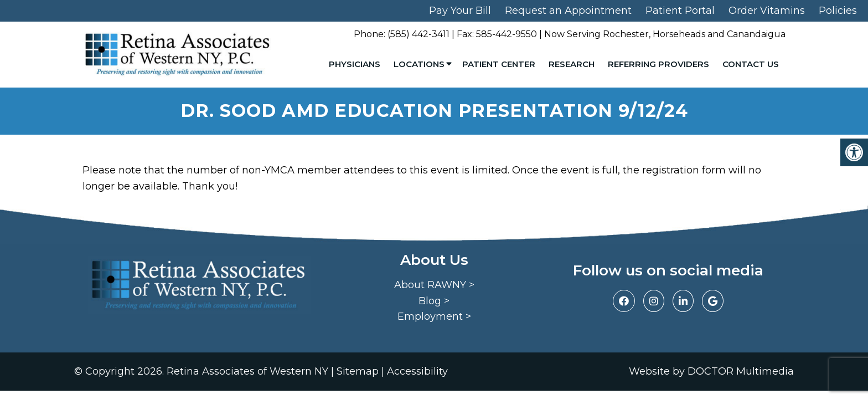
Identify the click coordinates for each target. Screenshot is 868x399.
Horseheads (679, 34)
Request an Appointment (568, 11)
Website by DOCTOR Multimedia (711, 371)
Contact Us (751, 64)
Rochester (626, 34)
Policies (838, 11)
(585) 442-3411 (418, 34)
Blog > (434, 301)
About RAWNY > (434, 285)
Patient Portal (680, 11)
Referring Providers (658, 64)
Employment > (434, 316)
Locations (419, 64)
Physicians (355, 64)
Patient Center (499, 64)
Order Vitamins (767, 11)
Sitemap (358, 371)
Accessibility (417, 371)
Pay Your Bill (460, 11)
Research (572, 64)
